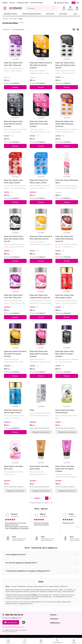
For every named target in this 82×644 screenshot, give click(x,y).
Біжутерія (63, 14)
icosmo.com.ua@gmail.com (12, 618)
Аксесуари (50, 14)
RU (78, 3)
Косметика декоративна (31, 14)
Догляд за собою (10, 14)
